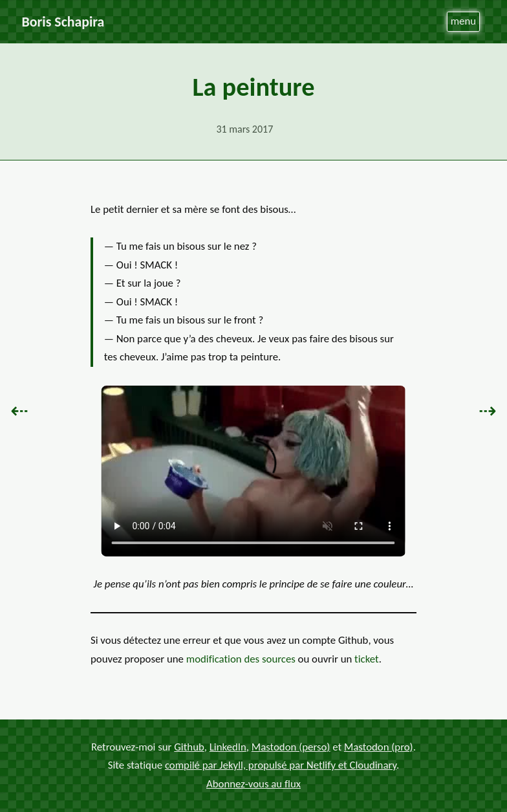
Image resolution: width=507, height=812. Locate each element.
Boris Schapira (63, 22)
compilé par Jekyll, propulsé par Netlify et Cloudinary (281, 765)
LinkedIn (228, 747)
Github (189, 747)
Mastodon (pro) (379, 747)
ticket (367, 659)
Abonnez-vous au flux (253, 784)
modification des (241, 659)
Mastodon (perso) (291, 747)
